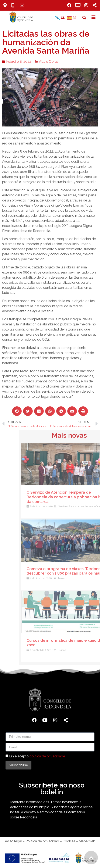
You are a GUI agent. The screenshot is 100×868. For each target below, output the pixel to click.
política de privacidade (47, 756)
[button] (84, 18)
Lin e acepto (37, 756)
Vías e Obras (46, 62)
